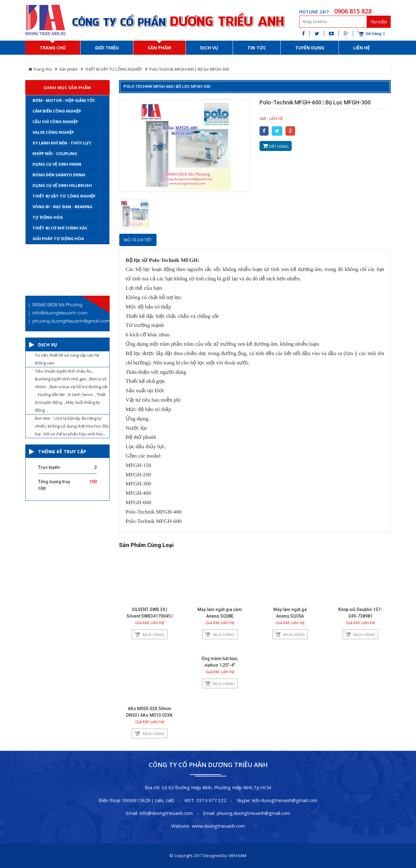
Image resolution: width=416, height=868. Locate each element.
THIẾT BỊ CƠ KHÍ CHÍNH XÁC (60, 228)
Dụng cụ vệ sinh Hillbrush (62, 185)
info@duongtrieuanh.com (166, 813)
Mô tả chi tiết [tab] (138, 240)
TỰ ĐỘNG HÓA (48, 217)
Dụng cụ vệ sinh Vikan (57, 164)
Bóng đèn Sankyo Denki (59, 175)
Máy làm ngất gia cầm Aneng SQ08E (220, 613)
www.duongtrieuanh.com (218, 826)
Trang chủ (40, 69)
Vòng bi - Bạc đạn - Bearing (62, 207)
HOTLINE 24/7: (314, 12)
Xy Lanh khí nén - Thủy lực (62, 143)
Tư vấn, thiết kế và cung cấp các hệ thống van (67, 359)
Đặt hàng (276, 146)
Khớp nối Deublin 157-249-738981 (360, 613)
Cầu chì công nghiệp (55, 122)
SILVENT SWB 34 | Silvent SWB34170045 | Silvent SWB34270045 (150, 616)
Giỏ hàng (373, 34)
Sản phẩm (68, 69)
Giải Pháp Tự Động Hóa (58, 238)
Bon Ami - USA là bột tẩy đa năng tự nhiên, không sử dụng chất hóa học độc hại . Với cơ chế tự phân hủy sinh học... (72, 426)
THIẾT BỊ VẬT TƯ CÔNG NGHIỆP (114, 69)
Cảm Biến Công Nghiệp (57, 111)
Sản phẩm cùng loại (146, 545)
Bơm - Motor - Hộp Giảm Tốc (64, 100)
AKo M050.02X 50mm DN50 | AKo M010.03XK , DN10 (149, 715)
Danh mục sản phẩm (67, 88)
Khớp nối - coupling (55, 153)
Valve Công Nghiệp (53, 132)
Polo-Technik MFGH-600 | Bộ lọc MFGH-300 (167, 86)
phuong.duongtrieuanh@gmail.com (253, 813)
